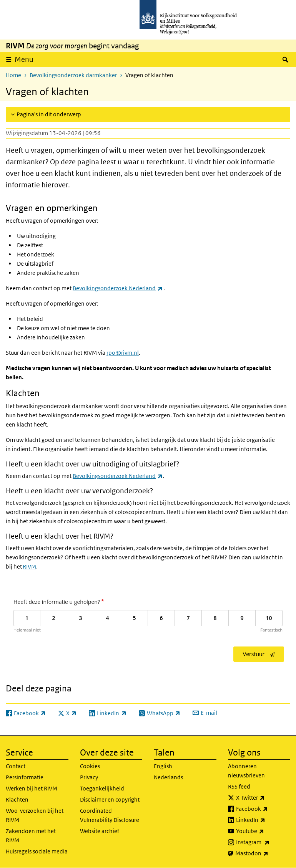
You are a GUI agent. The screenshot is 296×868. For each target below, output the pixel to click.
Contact (16, 766)
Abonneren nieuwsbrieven (246, 771)
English (163, 766)
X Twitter (263, 798)
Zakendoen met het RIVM (31, 836)
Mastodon (263, 853)
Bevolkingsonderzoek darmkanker (73, 75)
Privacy (89, 777)
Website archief (100, 831)
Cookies (90, 766)
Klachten (17, 799)
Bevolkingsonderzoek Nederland (118, 476)
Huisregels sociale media (37, 851)
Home (13, 75)
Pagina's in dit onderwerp (49, 114)
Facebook (263, 809)
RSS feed (239, 786)
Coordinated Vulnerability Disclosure (110, 815)
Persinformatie (25, 777)
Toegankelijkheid (102, 788)
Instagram (263, 842)
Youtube (263, 831)
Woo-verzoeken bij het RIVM (35, 815)
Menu (24, 59)
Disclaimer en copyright (110, 799)
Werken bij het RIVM (32, 788)
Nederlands (168, 777)
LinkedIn (263, 820)
